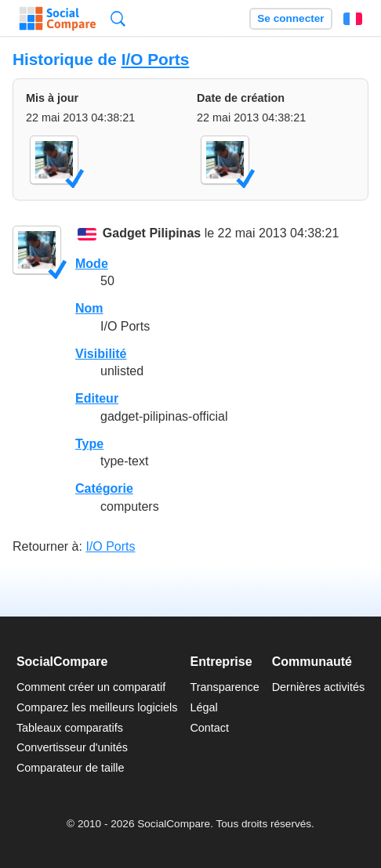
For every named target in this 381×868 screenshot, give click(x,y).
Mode (92, 264)
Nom (89, 308)
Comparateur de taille (71, 768)
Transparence (224, 687)
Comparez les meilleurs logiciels (97, 707)
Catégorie (104, 488)
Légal (203, 707)
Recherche (118, 18)
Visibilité (101, 354)
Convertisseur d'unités (72, 747)
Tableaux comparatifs (70, 728)
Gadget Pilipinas (152, 234)
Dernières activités (318, 687)
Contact (209, 728)
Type (89, 444)
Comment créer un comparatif (91, 687)
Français (353, 19)
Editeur (97, 398)
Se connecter (290, 18)
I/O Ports (156, 59)
